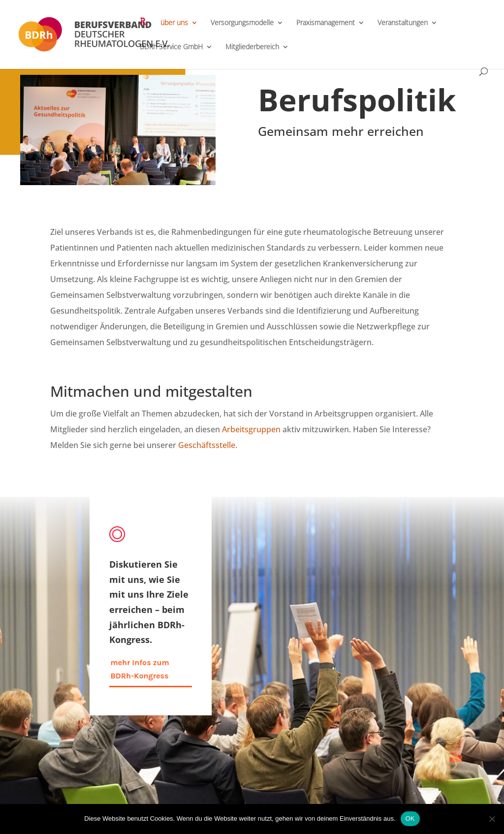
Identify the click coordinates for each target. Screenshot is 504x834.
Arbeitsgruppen (251, 429)
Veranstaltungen (403, 23)
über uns (174, 23)
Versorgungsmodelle (242, 23)
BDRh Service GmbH (171, 47)
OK (410, 818)
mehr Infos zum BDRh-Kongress (140, 669)
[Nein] (492, 819)
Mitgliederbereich (252, 47)
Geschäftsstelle (207, 445)
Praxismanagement (326, 23)
